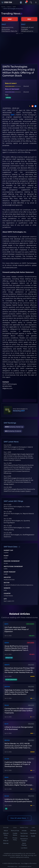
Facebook (33, 833)
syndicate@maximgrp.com (12, 205)
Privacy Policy (15, 839)
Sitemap (6, 843)
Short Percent (10, 572)
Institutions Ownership (13, 567)
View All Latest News (20, 818)
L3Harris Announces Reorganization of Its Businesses (19, 728)
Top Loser (31, 643)
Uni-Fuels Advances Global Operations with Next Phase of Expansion (17, 629)
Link (5, 590)
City (5, 599)
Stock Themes (24, 844)
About (6, 831)
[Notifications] (26, 2)
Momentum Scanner (24, 840)
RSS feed (33, 831)
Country (7, 593)
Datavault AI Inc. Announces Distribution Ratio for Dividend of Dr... (9, 30)
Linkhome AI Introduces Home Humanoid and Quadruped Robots (18, 800)
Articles (24, 831)
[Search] (31, 2)
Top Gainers (24, 833)
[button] (21, 2)
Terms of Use (15, 831)
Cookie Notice (15, 834)
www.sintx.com (11, 268)
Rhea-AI (6, 841)
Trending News (12, 13)
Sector (7, 583)
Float (6, 556)
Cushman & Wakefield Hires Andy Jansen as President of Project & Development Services (18, 764)
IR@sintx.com (7, 388)
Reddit (33, 836)
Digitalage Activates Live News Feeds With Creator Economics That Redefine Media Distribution (19, 692)
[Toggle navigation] (36, 2)
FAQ (6, 838)
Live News (24, 848)
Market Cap (8, 550)
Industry (7, 577)
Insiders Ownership (12, 561)
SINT (12, 115)
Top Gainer (30, 624)
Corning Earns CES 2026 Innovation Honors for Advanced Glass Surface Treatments (19, 711)
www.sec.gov (7, 188)
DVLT (4, 24)
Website (7, 588)
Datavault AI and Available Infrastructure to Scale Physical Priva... (29, 30)
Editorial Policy (6, 834)
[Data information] (19, 547)
